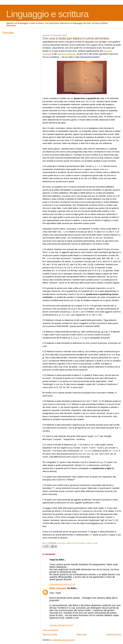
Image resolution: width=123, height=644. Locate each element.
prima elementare (79, 543)
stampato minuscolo (67, 54)
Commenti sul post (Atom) (63, 640)
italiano (69, 543)
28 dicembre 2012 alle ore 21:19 (62, 584)
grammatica (61, 543)
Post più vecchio (114, 634)
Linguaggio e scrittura (47, 14)
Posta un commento (50, 630)
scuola (95, 543)
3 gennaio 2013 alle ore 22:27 (61, 625)
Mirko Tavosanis (58, 588)
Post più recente (50, 634)
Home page (82, 634)
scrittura (89, 543)
